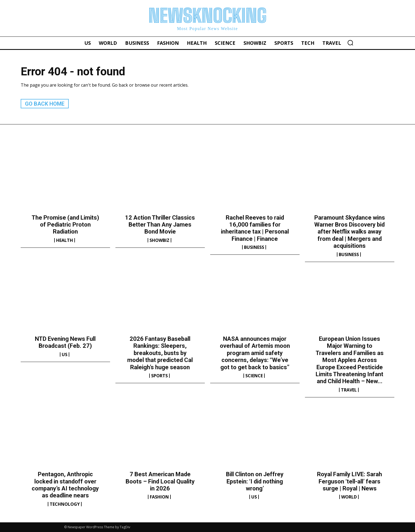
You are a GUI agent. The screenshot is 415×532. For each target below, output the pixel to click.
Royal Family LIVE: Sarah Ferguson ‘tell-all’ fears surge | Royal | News (350, 481)
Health (65, 240)
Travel (349, 390)
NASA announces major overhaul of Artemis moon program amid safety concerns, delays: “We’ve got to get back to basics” (255, 353)
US (65, 354)
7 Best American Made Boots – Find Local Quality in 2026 (160, 481)
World (349, 497)
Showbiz (159, 240)
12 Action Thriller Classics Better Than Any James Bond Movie (160, 225)
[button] (350, 43)
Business (254, 247)
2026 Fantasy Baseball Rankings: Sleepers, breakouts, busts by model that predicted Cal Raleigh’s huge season (160, 353)
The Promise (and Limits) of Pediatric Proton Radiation (65, 225)
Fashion (159, 497)
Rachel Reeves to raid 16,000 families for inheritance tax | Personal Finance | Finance (255, 228)
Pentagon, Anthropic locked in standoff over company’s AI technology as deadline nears (65, 485)
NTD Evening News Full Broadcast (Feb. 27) (65, 342)
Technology (65, 504)
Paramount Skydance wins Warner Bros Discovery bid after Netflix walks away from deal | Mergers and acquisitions (350, 232)
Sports (159, 376)
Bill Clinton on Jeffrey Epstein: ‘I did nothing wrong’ (255, 481)
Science (254, 376)
